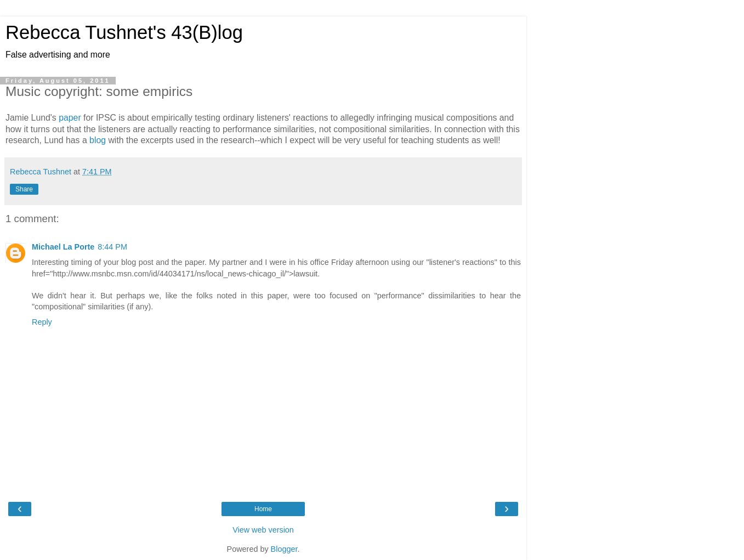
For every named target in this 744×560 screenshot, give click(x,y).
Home (263, 509)
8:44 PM (112, 247)
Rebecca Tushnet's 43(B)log (124, 32)
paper (71, 118)
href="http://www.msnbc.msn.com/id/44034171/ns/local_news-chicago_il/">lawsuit (175, 274)
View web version (263, 530)
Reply (42, 322)
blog (99, 140)
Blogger (284, 549)
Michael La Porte (63, 247)
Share (24, 189)
